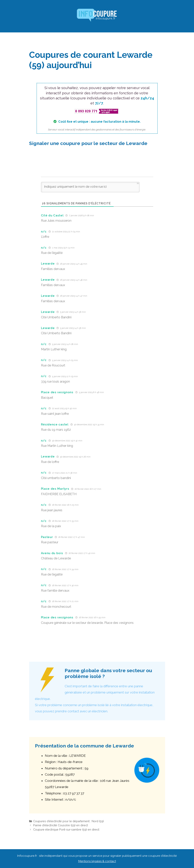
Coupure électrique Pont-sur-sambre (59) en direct (66, 829)
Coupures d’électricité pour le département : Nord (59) (69, 821)
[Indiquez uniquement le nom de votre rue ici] (90, 187)
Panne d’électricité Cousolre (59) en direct (60, 825)
